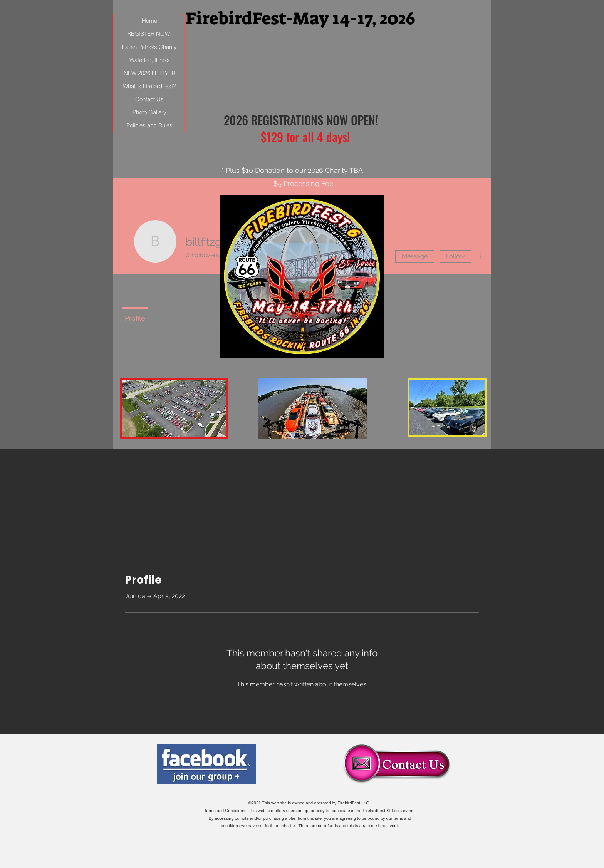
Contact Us (149, 99)
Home (149, 21)
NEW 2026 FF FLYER (150, 73)
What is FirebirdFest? (149, 86)
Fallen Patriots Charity (149, 47)
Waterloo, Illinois (150, 60)
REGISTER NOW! (149, 34)
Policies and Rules (149, 125)
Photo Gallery (149, 112)
